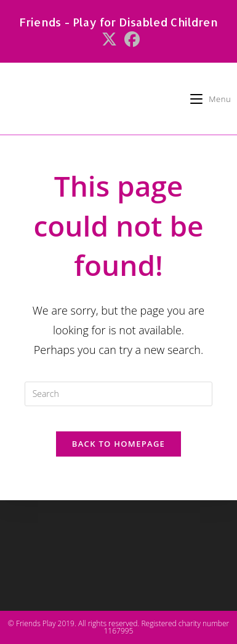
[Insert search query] (119, 394)
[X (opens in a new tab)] (109, 40)
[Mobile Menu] (211, 99)
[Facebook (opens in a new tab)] (130, 40)
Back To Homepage (118, 444)
